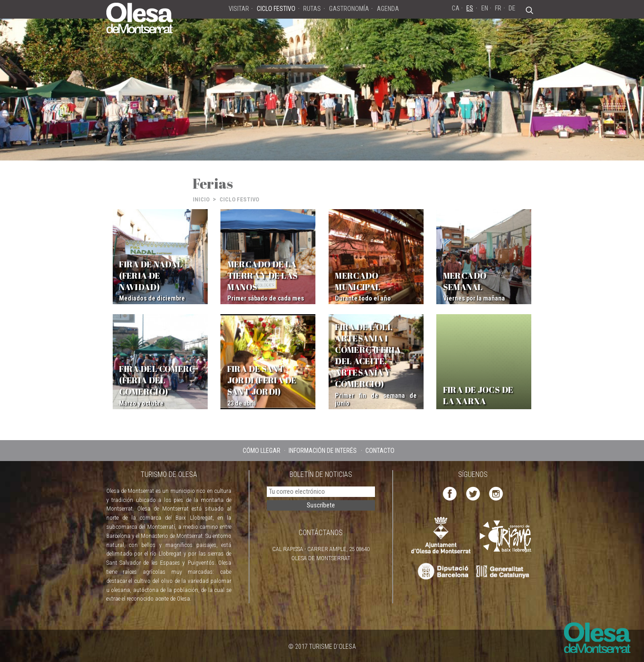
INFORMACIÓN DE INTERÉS (323, 451)
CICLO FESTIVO (239, 199)
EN (485, 8)
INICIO (201, 199)
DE (512, 8)
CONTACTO (380, 451)
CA (456, 8)
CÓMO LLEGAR (262, 451)
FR (498, 8)
